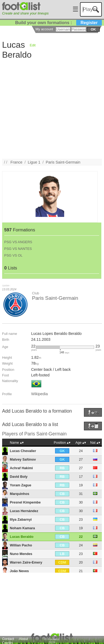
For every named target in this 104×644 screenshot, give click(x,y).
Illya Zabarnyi (21, 519)
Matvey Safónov (23, 459)
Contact (8, 639)
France (16, 162)
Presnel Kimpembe (25, 502)
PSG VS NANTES (18, 249)
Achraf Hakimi (21, 468)
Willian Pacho (21, 545)
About (23, 639)
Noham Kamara (22, 528)
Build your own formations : (59, 23)
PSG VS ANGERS (18, 242)
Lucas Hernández (24, 511)
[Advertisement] (50, 109)
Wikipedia (39, 394)
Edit (33, 45)
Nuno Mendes (21, 554)
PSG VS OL (13, 255)
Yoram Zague (21, 485)
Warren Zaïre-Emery (26, 562)
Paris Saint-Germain (63, 162)
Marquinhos (20, 494)
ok (93, 29)
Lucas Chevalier (23, 451)
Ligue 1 (34, 162)
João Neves (19, 571)
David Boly (19, 477)
